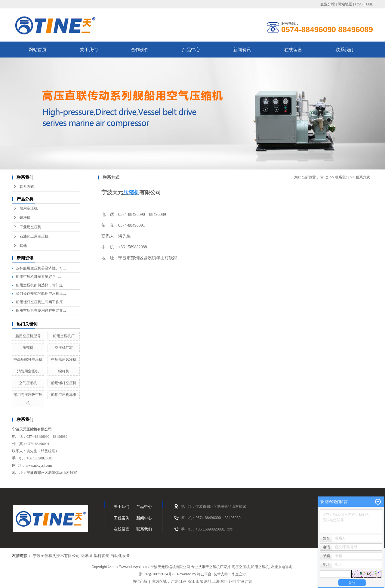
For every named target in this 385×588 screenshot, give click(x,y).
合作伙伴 (140, 50)
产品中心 (191, 50)
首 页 (324, 177)
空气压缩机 (28, 383)
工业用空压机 (30, 227)
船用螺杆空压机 (64, 383)
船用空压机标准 (64, 395)
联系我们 (344, 50)
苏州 (232, 581)
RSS (359, 4)
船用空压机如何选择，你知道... (41, 285)
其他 (23, 246)
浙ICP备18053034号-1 (157, 574)
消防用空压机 (28, 371)
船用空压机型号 (28, 336)
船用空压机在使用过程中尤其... (41, 310)
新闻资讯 (242, 50)
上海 (216, 581)
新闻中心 (144, 518)
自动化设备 (120, 556)
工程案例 (122, 518)
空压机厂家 (64, 348)
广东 (175, 581)
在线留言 (293, 50)
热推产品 (140, 581)
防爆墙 (86, 556)
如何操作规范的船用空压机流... (41, 294)
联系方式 (27, 187)
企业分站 (328, 4)
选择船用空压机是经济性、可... (41, 268)
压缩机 (28, 348)
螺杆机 (25, 218)
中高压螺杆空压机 (28, 359)
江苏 (183, 581)
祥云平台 (204, 574)
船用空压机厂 (64, 336)
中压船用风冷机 (64, 359)
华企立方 (239, 574)
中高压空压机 (239, 567)
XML (369, 4)
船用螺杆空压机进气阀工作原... (41, 302)
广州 (249, 581)
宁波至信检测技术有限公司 (56, 556)
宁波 (241, 581)
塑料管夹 (101, 556)
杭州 (224, 581)
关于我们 (89, 50)
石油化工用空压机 (34, 236)
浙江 (191, 581)
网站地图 (345, 4)
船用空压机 (29, 208)
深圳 (208, 581)
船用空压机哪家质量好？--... (38, 277)
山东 (199, 581)
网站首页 (38, 50)
